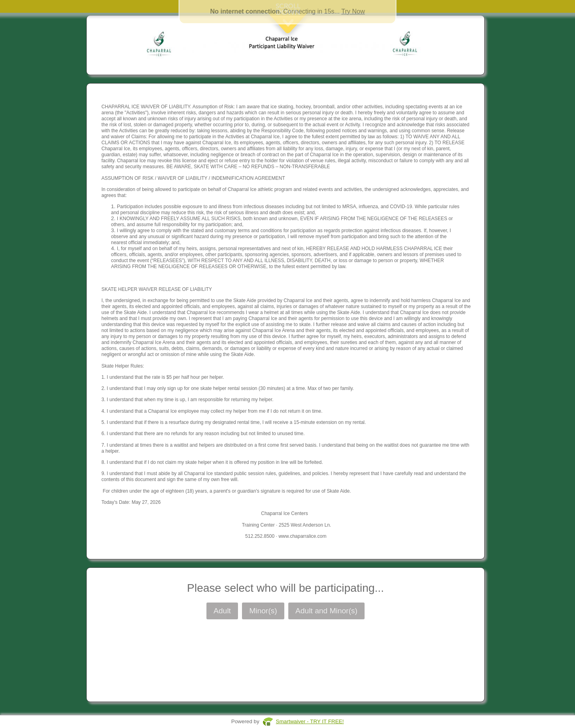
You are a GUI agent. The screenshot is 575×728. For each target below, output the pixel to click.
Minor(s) (263, 611)
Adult (222, 611)
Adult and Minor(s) (326, 611)
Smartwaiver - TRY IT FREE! (310, 721)
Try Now (353, 11)
